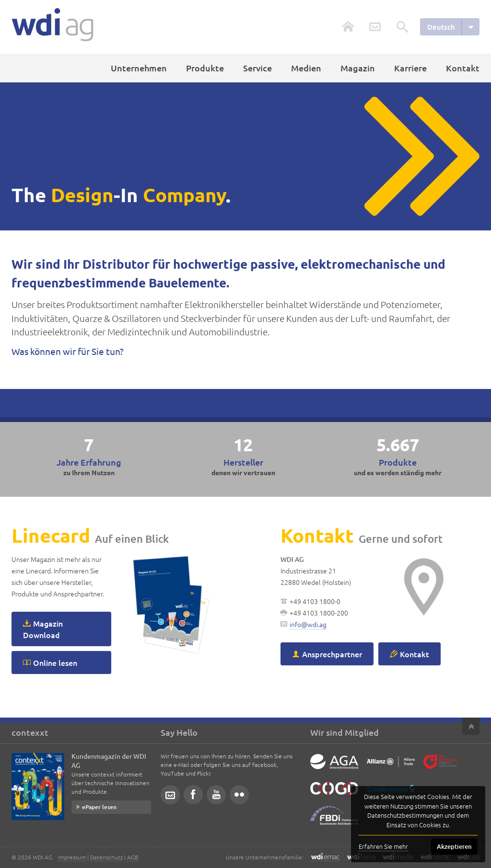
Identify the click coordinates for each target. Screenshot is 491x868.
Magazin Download (43, 629)
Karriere (410, 68)
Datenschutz (106, 857)
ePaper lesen (99, 807)
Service (257, 68)
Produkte (205, 68)
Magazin (358, 68)
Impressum (72, 857)
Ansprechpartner (332, 654)
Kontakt (463, 68)
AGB (133, 857)
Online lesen (55, 662)
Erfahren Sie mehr (383, 846)
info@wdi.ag (308, 624)
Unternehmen (139, 68)
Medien (306, 68)
